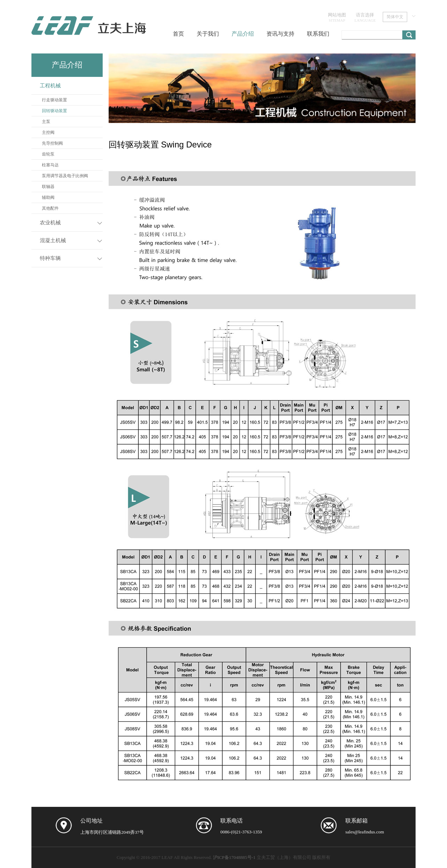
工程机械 (50, 86)
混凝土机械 (53, 240)
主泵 (46, 122)
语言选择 (365, 17)
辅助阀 (48, 197)
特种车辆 (50, 258)
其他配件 (50, 208)
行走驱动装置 (54, 100)
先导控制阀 (52, 143)
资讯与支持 (280, 34)
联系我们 (318, 34)
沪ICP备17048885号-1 (234, 857)
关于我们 (208, 34)
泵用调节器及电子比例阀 (65, 176)
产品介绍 (243, 34)
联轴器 (48, 187)
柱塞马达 (50, 165)
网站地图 (337, 17)
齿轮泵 (48, 154)
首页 (178, 34)
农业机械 (50, 223)
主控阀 (48, 132)
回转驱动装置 (54, 111)
